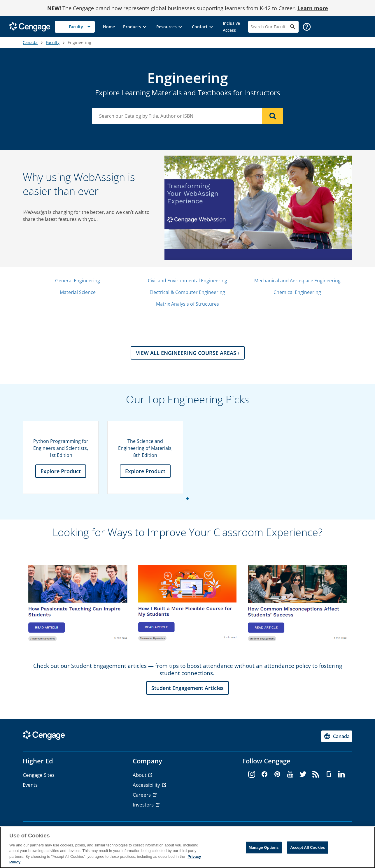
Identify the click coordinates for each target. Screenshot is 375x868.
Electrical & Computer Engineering (187, 292)
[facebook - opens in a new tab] (264, 774)
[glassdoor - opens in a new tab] (329, 774)
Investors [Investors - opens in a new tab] (144, 805)
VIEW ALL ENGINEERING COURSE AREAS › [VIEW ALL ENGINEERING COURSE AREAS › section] (188, 353)
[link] (109, 27)
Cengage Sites (39, 775)
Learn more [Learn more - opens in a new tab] (313, 8)
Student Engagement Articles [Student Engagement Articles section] (187, 688)
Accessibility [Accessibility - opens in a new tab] (147, 785)
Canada (30, 42)
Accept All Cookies (308, 847)
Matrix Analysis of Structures (187, 304)
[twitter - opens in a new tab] (303, 774)
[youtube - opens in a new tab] (290, 774)
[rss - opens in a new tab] (316, 774)
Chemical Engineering (297, 292)
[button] (136, 27)
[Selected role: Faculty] (75, 27)
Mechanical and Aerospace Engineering (297, 281)
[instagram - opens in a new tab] (252, 774)
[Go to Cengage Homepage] (30, 26)
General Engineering (78, 281)
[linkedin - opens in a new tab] (341, 774)
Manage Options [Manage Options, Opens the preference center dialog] (264, 847)
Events (30, 785)
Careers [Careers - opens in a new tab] (142, 795)
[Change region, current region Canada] (337, 736)
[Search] (273, 116)
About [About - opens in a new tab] (140, 775)
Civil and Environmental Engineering (187, 281)
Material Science (78, 292)
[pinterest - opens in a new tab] (277, 774)
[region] (187, 847)
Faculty (53, 42)
